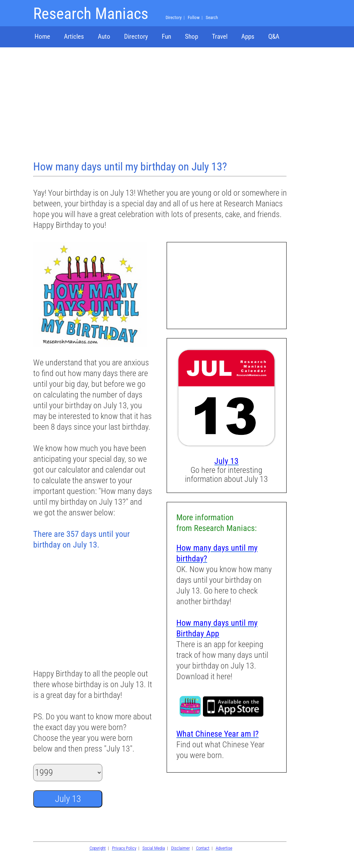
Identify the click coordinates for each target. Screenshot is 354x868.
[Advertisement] (161, 105)
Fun (166, 36)
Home (42, 36)
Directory (136, 36)
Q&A (274, 36)
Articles (74, 36)
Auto (104, 36)
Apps (248, 36)
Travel (220, 36)
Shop (192, 36)
